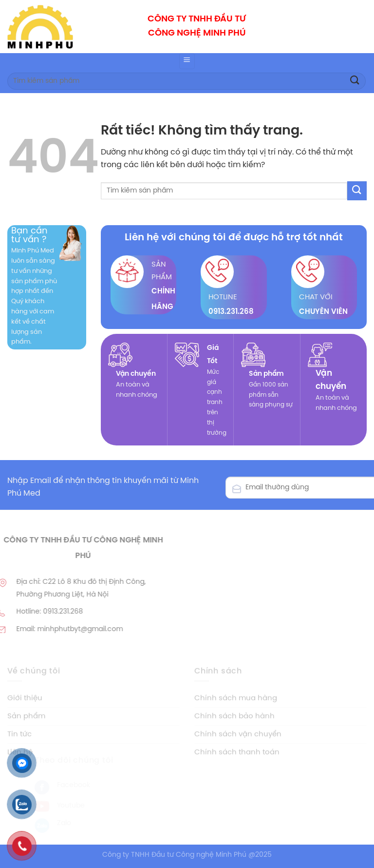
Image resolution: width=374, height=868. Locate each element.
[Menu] (187, 61)
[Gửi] (355, 81)
